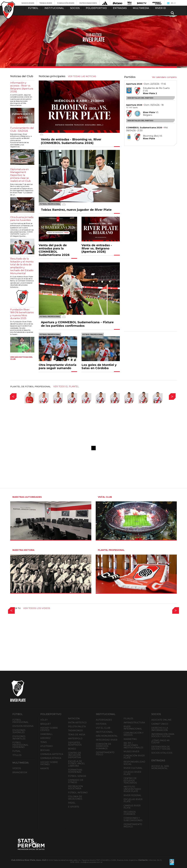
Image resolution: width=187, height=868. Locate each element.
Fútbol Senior (77, 776)
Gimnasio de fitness (76, 781)
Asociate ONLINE (161, 720)
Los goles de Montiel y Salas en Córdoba (99, 366)
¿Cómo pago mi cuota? (160, 742)
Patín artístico (77, 723)
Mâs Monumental (107, 736)
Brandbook (20, 772)
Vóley (44, 720)
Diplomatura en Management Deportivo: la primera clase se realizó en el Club (20, 175)
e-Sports (74, 807)
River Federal (133, 795)
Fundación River (66, 3)
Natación (74, 719)
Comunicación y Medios (134, 734)
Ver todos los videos (37, 608)
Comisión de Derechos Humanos (104, 746)
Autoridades (104, 720)
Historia (101, 724)
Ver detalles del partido (140, 98)
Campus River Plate (132, 807)
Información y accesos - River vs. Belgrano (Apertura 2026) (22, 87)
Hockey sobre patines (49, 763)
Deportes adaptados (75, 744)
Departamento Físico (105, 754)
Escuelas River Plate (133, 800)
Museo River (131, 752)
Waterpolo (75, 739)
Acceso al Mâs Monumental (160, 767)
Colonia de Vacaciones (75, 798)
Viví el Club (103, 728)
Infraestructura (134, 723)
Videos (17, 768)
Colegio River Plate (132, 773)
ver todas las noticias (82, 76)
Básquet (46, 724)
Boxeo (72, 749)
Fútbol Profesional (20, 721)
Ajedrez (45, 738)
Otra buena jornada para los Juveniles (22, 219)
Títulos (17, 755)
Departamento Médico (133, 825)
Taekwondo (75, 730)
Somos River (28, 3)
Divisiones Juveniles (19, 731)
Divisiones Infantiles (19, 737)
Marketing (130, 739)
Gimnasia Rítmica (51, 758)
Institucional (104, 732)
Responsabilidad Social (134, 763)
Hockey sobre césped (49, 729)
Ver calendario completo (164, 77)
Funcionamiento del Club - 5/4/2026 (22, 129)
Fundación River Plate (134, 757)
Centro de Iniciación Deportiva (75, 755)
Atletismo (47, 746)
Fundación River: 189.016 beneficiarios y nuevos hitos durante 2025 (22, 314)
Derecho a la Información (160, 729)
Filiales (128, 719)
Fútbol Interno (78, 793)
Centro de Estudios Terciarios (130, 781)
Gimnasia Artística (52, 754)
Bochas (45, 750)
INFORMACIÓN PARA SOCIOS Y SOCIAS (163, 735)
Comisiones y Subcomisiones (133, 819)
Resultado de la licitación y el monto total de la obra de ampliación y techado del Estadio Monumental (22, 266)
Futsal (17, 751)
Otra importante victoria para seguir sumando (58, 366)
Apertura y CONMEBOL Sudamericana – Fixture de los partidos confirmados (77, 324)
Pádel (72, 803)
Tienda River (46, 3)
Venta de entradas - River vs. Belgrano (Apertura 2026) (97, 248)
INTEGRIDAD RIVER (107, 740)
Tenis (44, 742)
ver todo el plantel (66, 387)
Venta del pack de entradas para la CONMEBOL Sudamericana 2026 (54, 250)
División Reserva (23, 726)
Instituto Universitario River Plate (132, 789)
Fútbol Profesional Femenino (20, 745)
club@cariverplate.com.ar (92, 862)
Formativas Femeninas (75, 771)
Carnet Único (160, 724)
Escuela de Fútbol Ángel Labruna (77, 764)
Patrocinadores (88, 3)
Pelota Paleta (77, 727)
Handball (47, 734)
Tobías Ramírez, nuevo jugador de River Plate (76, 210)
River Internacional (133, 728)
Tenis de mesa (77, 735)
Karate (45, 768)
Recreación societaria (75, 787)
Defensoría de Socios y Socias (161, 748)
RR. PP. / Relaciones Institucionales (133, 745)
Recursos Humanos (130, 813)
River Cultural (133, 768)
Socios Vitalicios (162, 753)
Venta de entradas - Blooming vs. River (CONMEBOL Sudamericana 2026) (71, 141)
